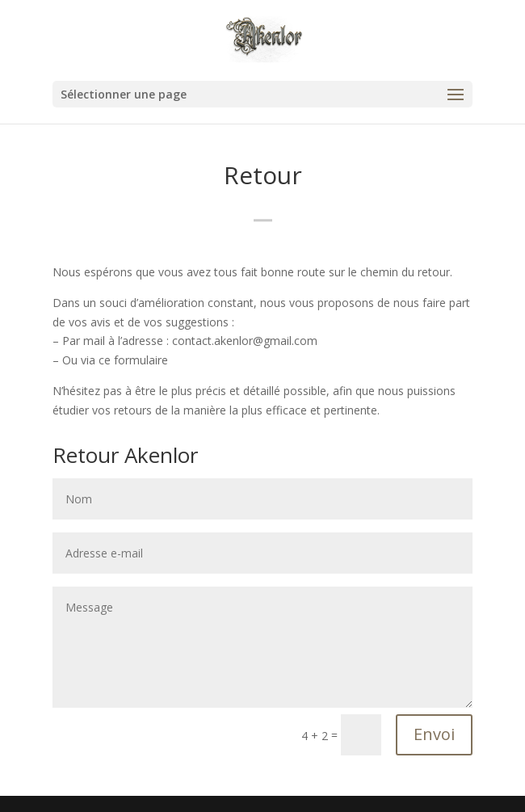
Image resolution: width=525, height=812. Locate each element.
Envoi (434, 734)
